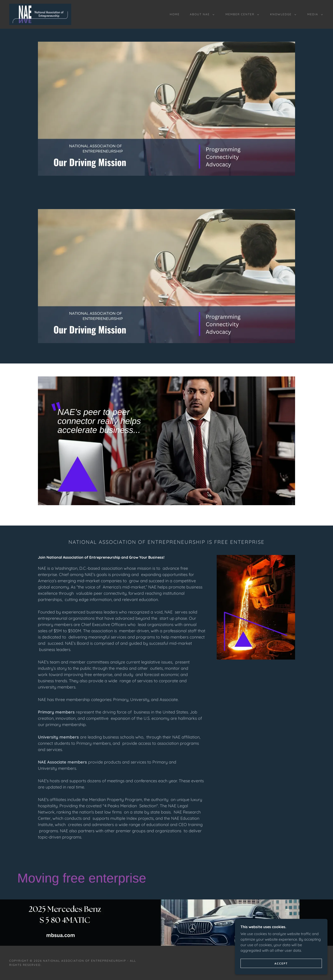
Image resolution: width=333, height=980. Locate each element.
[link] (40, 14)
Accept (281, 963)
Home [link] (175, 14)
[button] (201, 14)
